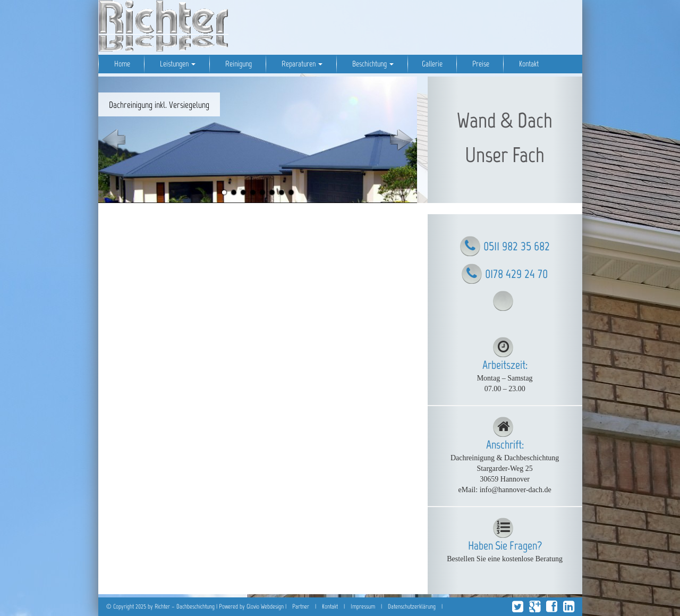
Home (121, 64)
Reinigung (238, 64)
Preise (480, 64)
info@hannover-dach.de (516, 490)
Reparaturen (301, 64)
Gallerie (432, 64)
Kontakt (528, 64)
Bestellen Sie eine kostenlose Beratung (505, 559)
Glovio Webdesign (265, 606)
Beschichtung (372, 64)
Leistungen (177, 64)
